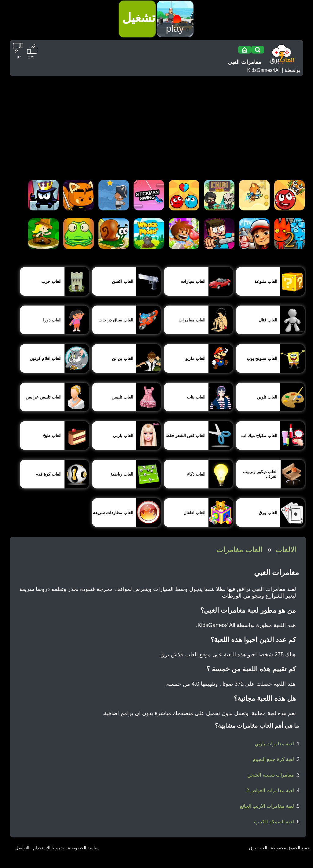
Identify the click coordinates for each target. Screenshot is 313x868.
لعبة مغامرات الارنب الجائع (267, 806)
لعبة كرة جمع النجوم (273, 759)
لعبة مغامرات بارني (274, 744)
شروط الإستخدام (48, 848)
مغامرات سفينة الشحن (271, 775)
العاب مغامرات (239, 549)
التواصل (22, 848)
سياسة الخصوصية (84, 848)
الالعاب (286, 549)
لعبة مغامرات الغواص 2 (270, 790)
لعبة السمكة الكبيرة (274, 822)
